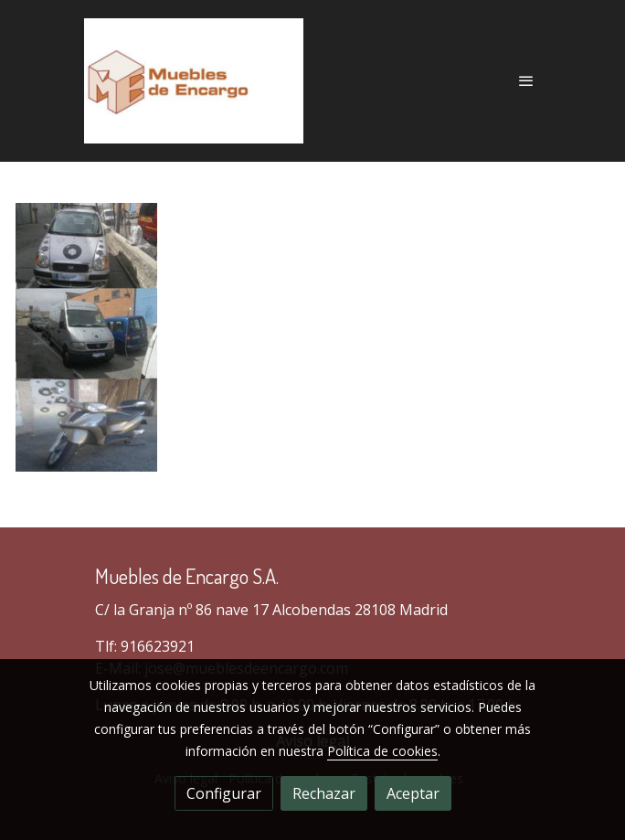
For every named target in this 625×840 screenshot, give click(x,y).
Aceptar (413, 793)
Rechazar (324, 793)
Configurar (224, 793)
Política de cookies (382, 751)
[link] (194, 81)
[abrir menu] (526, 80)
